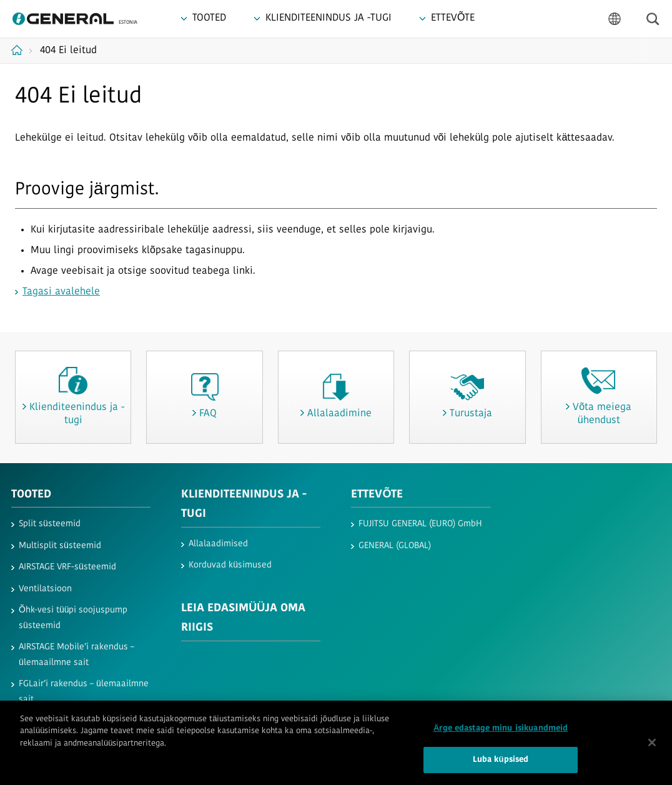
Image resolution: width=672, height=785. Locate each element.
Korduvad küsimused (230, 565)
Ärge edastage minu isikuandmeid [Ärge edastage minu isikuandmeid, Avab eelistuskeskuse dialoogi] (501, 733)
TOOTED (31, 495)
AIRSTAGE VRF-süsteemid (67, 567)
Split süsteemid (50, 524)
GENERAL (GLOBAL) (395, 546)
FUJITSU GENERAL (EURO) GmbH (420, 524)
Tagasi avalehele (61, 292)
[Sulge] (652, 746)
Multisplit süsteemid (60, 546)
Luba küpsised (501, 765)
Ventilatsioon (45, 589)
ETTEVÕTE (377, 495)
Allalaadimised (218, 544)
